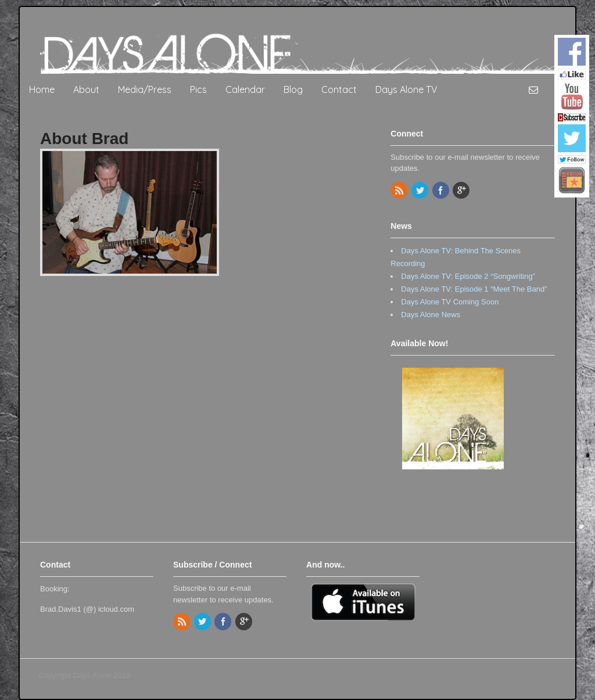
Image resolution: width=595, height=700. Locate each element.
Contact (339, 89)
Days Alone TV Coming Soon (450, 302)
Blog (293, 89)
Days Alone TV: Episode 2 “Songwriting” (468, 276)
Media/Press (145, 89)
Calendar (245, 89)
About (86, 89)
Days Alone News (431, 315)
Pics (198, 89)
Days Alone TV (406, 89)
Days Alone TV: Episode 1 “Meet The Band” (474, 289)
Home (42, 89)
